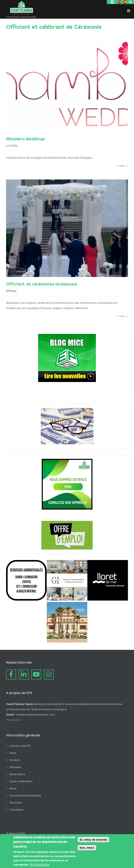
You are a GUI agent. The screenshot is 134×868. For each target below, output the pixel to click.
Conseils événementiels (25, 796)
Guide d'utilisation (21, 781)
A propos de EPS (20, 746)
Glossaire (16, 803)
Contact (15, 760)
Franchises (16, 810)
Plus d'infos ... (15, 720)
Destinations (17, 774)
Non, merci (87, 848)
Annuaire (15, 767)
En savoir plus (40, 865)
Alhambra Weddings (26, 139)
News (13, 788)
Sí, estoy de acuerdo (93, 840)
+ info (121, 166)
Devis (13, 753)
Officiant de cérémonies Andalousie (42, 284)
